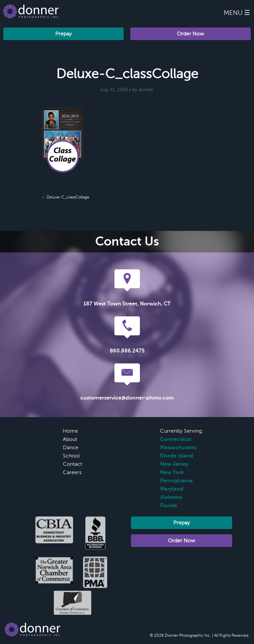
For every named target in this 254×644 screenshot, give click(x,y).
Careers (72, 472)
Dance (71, 448)
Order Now (190, 34)
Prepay (63, 34)
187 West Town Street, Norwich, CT (127, 304)
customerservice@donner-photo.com (127, 398)
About (70, 439)
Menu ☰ (237, 13)
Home (70, 431)
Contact (72, 464)
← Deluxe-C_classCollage (65, 197)
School (71, 456)
